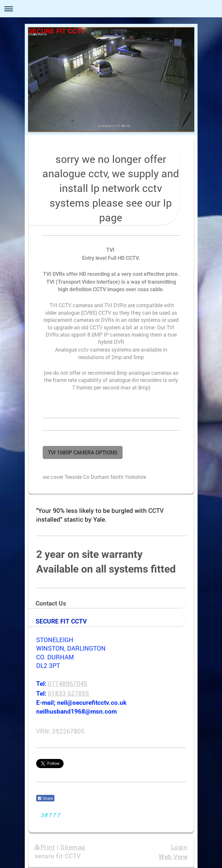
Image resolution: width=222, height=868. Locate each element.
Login (179, 847)
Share (45, 798)
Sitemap (73, 847)
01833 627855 (68, 693)
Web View (173, 856)
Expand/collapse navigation (111, 9)
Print (45, 847)
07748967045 (68, 683)
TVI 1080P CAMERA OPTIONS (83, 452)
